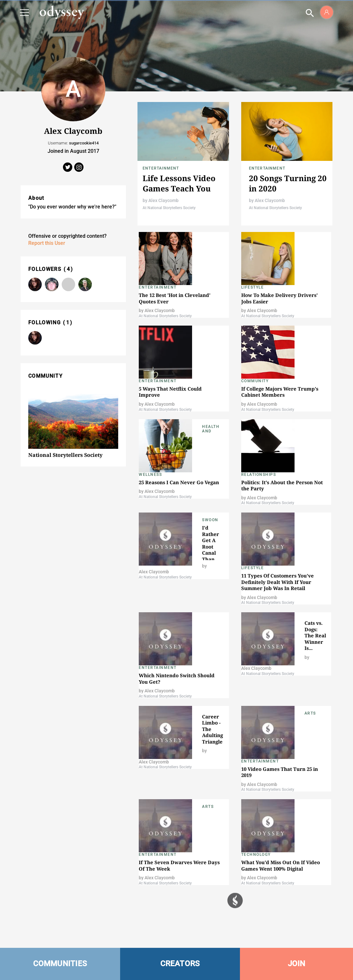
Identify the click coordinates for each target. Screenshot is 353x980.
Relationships (259, 475)
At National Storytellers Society (169, 208)
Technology (256, 855)
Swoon (210, 520)
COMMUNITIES (60, 964)
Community (255, 381)
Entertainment (161, 168)
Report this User (47, 243)
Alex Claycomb (163, 200)
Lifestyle (253, 287)
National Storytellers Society (65, 455)
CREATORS (180, 964)
